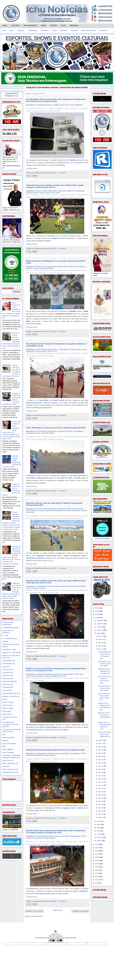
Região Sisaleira (50, 755)
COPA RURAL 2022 (9, 664)
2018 (97, 857)
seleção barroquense (72, 556)
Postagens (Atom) (37, 916)
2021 (97, 848)
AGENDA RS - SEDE (9, 650)
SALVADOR (103, 30)
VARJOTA (54, 26)
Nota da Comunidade (9, 744)
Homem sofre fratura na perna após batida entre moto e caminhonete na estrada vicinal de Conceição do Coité (56, 832)
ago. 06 (101, 801)
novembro (100, 624)
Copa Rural (6, 667)
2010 (97, 883)
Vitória (86, 236)
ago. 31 (101, 636)
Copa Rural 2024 (8, 687)
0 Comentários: (62, 173)
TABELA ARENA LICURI (10, 769)
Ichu (52, 351)
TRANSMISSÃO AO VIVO (11, 772)
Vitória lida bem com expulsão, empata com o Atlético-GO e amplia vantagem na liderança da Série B (55, 186)
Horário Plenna (7, 714)
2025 (97, 611)
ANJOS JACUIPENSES (78, 586)
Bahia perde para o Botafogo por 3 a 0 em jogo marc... (104, 671)
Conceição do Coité (64, 478)
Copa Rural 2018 (8, 679)
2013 (97, 873)
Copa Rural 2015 (8, 676)
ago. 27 (101, 649)
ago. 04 (101, 808)
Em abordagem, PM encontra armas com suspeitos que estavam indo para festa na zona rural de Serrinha (56, 100)
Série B (48, 241)
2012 (97, 877)
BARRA (44, 26)
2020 (97, 851)
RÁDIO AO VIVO (8, 761)
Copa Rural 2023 (8, 684)
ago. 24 (101, 744)
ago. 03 (101, 811)
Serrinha (62, 165)
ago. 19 (101, 760)
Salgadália (84, 891)
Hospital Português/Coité (52, 676)
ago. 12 (101, 782)
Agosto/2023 (64, 105)
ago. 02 (101, 814)
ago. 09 (101, 792)
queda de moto (71, 805)
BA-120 (29, 588)
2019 (97, 854)
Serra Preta (45, 648)
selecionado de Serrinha (35, 558)
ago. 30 (101, 639)
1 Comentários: (62, 568)
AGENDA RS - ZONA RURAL (12, 653)
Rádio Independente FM (10, 764)
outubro (99, 627)
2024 (97, 614)
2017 (97, 861)
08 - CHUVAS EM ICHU (10, 639)
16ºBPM (5, 642)
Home (5, 30)
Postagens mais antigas (80, 911)
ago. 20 (101, 756)
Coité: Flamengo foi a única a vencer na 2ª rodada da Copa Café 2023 (56, 428)
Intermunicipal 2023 (58, 511)
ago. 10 (101, 788)
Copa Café (45, 433)
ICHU (12, 30)
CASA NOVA (15, 26)
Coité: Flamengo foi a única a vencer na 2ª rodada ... (104, 688)
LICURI (63, 26)
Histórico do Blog (8, 708)
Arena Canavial (41, 351)
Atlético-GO (71, 191)
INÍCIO (5, 26)
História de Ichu (7, 705)
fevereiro (100, 837)
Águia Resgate (68, 674)
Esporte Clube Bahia (47, 268)
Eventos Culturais (8, 702)
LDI (56, 351)
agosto (99, 633)
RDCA (4, 747)
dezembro (100, 621)
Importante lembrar (8, 738)
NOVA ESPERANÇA (30, 26)
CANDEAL (21, 30)
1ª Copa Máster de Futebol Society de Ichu (72, 349)
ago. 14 (101, 776)
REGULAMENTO (8, 750)
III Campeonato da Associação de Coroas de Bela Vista (11, 724)
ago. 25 (101, 740)
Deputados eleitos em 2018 (11, 693)
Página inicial (58, 910)
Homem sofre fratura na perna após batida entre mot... (105, 734)
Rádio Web (6, 767)
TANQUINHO (33, 30)
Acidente (57, 586)
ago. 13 (101, 779)
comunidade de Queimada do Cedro (40, 478)
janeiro (99, 841)
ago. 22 (101, 750)
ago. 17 (101, 766)
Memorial (5, 741)
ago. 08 (101, 795)
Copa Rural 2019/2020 (10, 682)
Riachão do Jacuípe (39, 588)
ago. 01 (101, 817)
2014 (97, 870)
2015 (97, 867)
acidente (85, 641)
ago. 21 (101, 753)
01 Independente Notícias (11, 628)
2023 (97, 618)
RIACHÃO (64, 30)
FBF (48, 351)
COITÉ (55, 30)
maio (99, 828)
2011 (97, 880)
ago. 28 (101, 646)
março (99, 834)
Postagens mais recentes (34, 911)
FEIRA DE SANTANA (89, 30)
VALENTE (74, 30)
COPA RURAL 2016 (9, 661)
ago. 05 (101, 805)
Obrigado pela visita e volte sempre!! (17, 926)
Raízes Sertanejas (8, 752)
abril (98, 831)
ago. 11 (101, 785)
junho (99, 825)
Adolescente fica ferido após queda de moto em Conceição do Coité (55, 750)
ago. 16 (101, 769)
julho (99, 821)
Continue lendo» (32, 168)
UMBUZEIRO (74, 26)
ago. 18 (101, 763)
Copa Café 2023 (79, 476)
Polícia (72, 105)
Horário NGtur (7, 711)
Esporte (5, 699)
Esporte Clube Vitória (52, 193)
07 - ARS (5, 636)
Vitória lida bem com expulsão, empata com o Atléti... (105, 664)
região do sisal (69, 808)
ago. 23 (101, 747)
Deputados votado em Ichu (11, 696)
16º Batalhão (71, 160)
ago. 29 (101, 643)
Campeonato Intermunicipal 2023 (49, 556)
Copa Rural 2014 (8, 673)
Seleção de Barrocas (73, 511)
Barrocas (70, 509)
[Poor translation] (59, 941)
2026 (97, 608)
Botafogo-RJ (71, 267)
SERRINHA (45, 30)
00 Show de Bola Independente (46, 191)
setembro (100, 630)
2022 (97, 844)
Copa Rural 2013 (8, 670)
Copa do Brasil (7, 690)
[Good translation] (52, 941)
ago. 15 (101, 772)
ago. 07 (101, 798)
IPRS (4, 735)
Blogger (16, 96)
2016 (97, 864)
